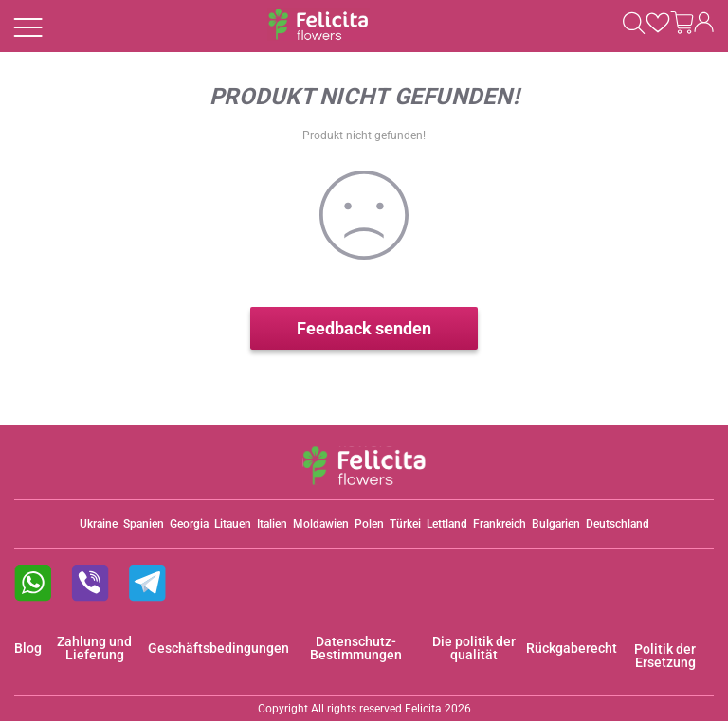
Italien (272, 524)
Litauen (233, 524)
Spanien (144, 524)
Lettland (447, 524)
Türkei (405, 524)
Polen (369, 524)
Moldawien (321, 524)
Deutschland (618, 524)
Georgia (189, 524)
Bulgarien (556, 524)
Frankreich (500, 524)
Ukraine (99, 524)
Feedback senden (364, 328)
